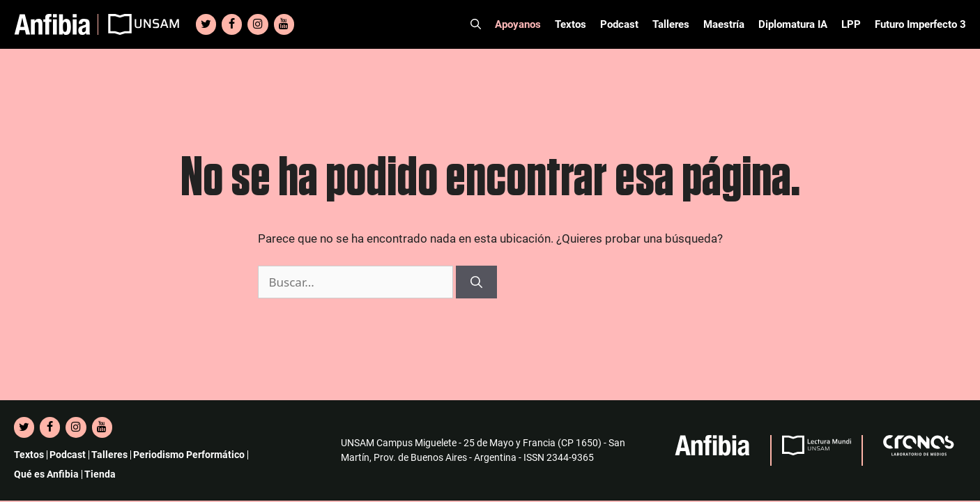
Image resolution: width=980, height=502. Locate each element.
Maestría (724, 24)
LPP (851, 24)
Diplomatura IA (793, 24)
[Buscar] (476, 282)
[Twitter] (206, 24)
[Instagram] (258, 24)
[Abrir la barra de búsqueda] (476, 24)
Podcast (619, 24)
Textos (571, 24)
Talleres (671, 24)
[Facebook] (232, 24)
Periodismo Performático (189, 455)
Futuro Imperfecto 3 (920, 24)
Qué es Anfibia (46, 474)
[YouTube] (284, 24)
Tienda (100, 474)
